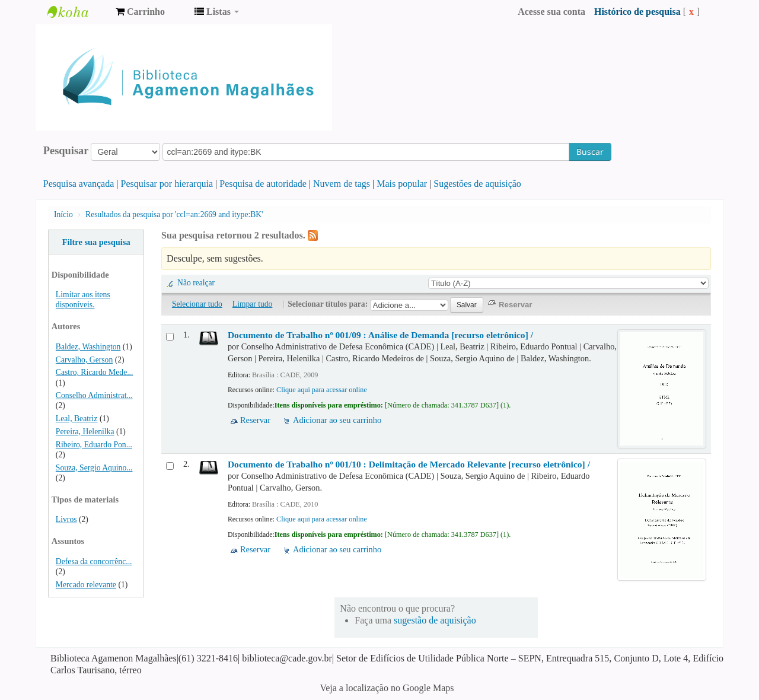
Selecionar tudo (197, 304)
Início (63, 214)
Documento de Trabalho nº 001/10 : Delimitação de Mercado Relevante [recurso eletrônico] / (409, 464)
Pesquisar (66, 151)
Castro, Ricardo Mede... (95, 372)
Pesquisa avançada (79, 184)
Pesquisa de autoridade (263, 184)
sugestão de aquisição (435, 620)
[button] (140, 12)
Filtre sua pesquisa (96, 242)
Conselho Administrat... (94, 395)
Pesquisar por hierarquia (167, 184)
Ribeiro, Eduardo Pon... (94, 445)
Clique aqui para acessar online (322, 390)
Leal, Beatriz (77, 419)
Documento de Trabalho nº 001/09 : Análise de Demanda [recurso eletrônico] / (380, 335)
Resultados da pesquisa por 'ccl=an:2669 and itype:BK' (174, 214)
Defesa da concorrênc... (94, 561)
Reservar (255, 420)
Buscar (590, 152)
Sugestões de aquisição (477, 184)
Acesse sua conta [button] (551, 12)
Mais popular (402, 184)
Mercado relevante (86, 585)
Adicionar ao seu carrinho (337, 420)
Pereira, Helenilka (85, 432)
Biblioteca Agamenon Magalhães (77, 12)
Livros (66, 519)
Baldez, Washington (88, 347)
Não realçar (196, 283)
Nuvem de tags (342, 184)
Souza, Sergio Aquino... (94, 468)
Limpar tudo (253, 304)
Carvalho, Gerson (84, 360)
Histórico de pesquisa (637, 12)
